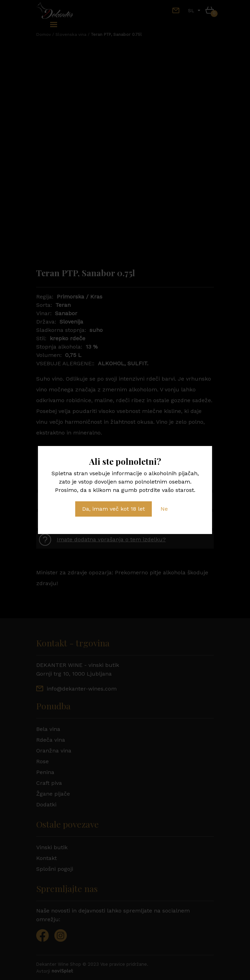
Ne (164, 509)
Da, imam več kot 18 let (114, 509)
